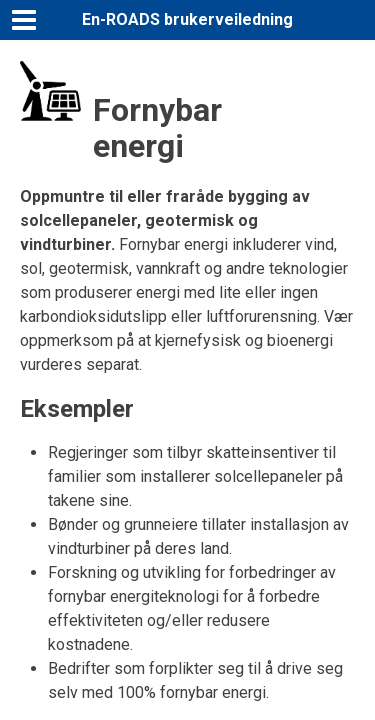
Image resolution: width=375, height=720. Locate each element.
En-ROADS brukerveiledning (187, 19)
